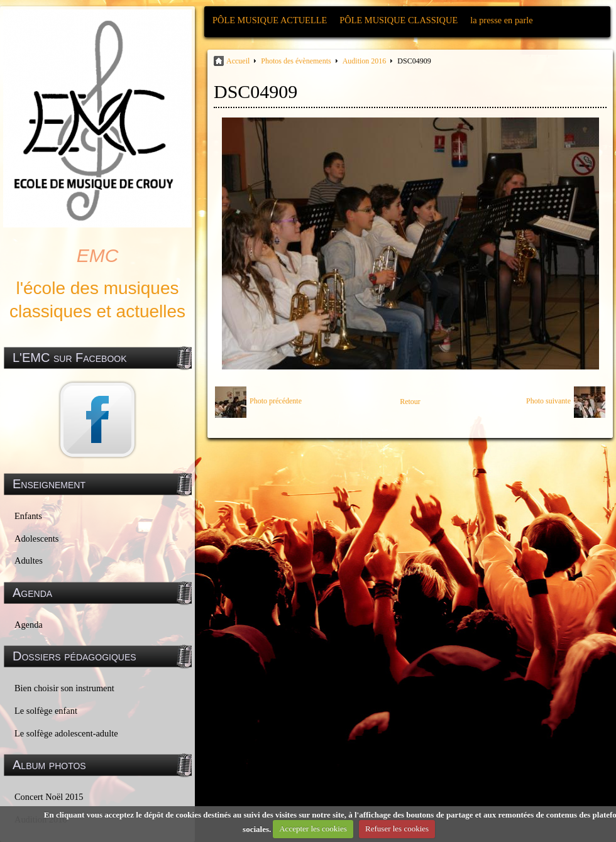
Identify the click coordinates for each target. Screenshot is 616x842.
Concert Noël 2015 (49, 797)
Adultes (29, 560)
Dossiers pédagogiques (74, 656)
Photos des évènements (296, 61)
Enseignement (49, 484)
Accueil (238, 61)
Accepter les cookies (313, 828)
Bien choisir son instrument (64, 688)
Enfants (28, 516)
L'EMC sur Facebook (70, 358)
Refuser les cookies (397, 828)
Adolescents (36, 539)
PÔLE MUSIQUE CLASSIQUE (399, 20)
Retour (410, 402)
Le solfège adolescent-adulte (66, 733)
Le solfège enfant (46, 711)
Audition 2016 (365, 61)
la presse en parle (501, 20)
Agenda (29, 625)
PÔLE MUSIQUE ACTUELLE (270, 20)
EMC (98, 255)
